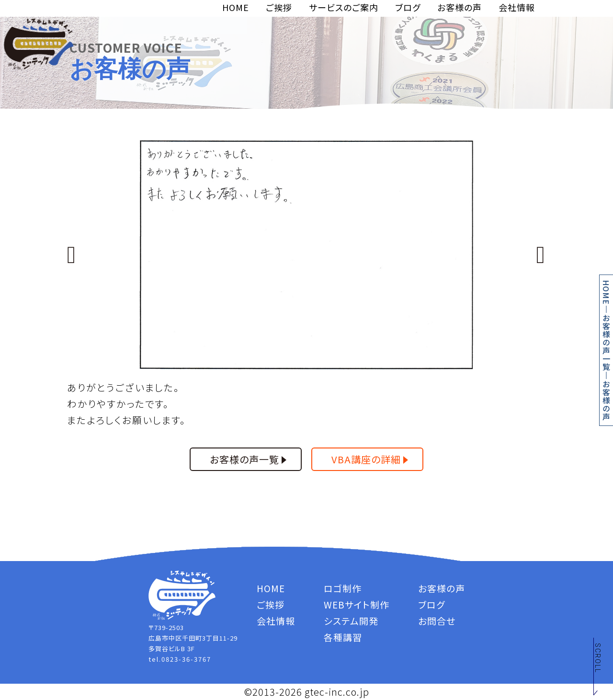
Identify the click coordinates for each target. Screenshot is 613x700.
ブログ (408, 7)
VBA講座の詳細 (366, 459)
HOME (236, 7)
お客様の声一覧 (606, 342)
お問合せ (437, 621)
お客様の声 (460, 7)
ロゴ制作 (343, 588)
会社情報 (517, 7)
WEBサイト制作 (357, 604)
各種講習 (343, 637)
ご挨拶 (279, 7)
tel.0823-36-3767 (180, 659)
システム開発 (351, 621)
